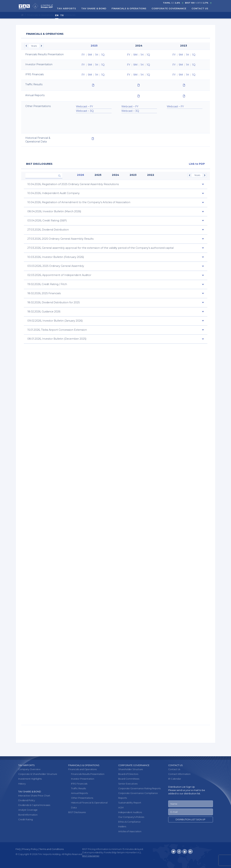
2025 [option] (94, 46)
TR (62, 15)
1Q (103, 55)
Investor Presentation (83, 779)
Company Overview (29, 769)
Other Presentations (82, 798)
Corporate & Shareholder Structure (38, 774)
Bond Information (28, 815)
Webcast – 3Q (85, 111)
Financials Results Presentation (88, 774)
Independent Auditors (130, 812)
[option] (94, 55)
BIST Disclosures (77, 812)
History (22, 784)
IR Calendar (175, 779)
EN (57, 15)
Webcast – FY (84, 106)
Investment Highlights (30, 779)
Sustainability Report (130, 803)
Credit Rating (26, 819)
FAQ (18, 849)
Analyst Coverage (28, 810)
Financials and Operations (82, 769)
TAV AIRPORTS (66, 9)
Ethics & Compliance (129, 822)
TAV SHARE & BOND (94, 9)
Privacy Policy (30, 849)
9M (90, 55)
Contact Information (179, 774)
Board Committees (129, 779)
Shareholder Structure (131, 769)
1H (97, 55)
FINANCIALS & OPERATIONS (129, 9)
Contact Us (174, 769)
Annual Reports (79, 793)
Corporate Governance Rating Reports (139, 788)
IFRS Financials (79, 784)
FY (83, 55)
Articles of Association (130, 831)
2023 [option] (184, 46)
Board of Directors (128, 774)
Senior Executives (128, 784)
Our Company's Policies (131, 817)
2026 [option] (81, 175)
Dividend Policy (27, 800)
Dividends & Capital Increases (34, 805)
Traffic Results (78, 788)
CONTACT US (200, 9)
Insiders (122, 827)
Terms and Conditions (51, 849)
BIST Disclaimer (91, 856)
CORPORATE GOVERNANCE (169, 9)
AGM (121, 807)
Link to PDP (197, 164)
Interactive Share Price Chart (34, 795)
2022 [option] (151, 175)
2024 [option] (139, 46)
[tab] (116, 185)
